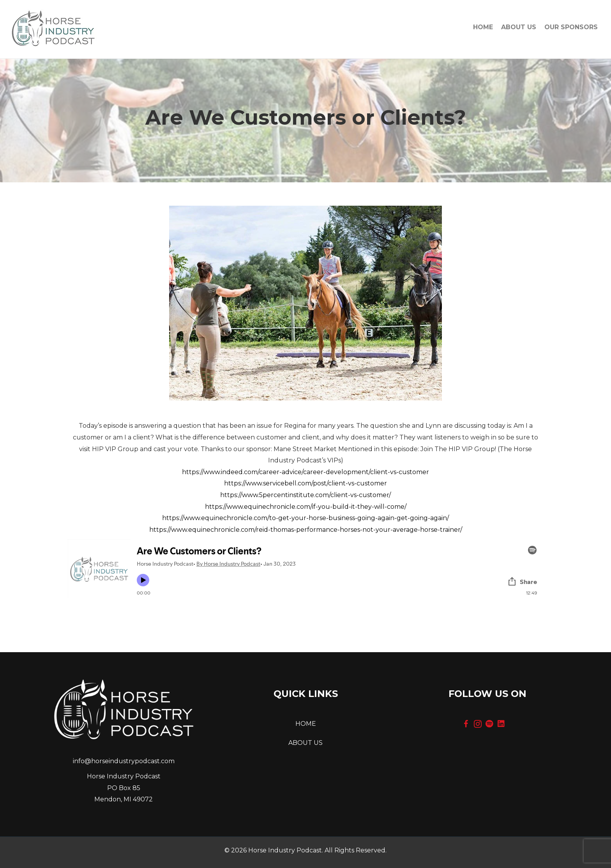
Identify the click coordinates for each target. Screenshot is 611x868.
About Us (519, 27)
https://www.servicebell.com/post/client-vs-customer (305, 483)
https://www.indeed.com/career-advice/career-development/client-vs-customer (305, 472)
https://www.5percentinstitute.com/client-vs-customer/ (305, 495)
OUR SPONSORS (571, 27)
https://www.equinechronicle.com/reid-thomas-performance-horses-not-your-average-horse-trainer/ (306, 530)
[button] (466, 724)
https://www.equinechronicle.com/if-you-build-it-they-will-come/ (306, 507)
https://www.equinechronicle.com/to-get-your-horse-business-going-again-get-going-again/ (305, 518)
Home (483, 27)
